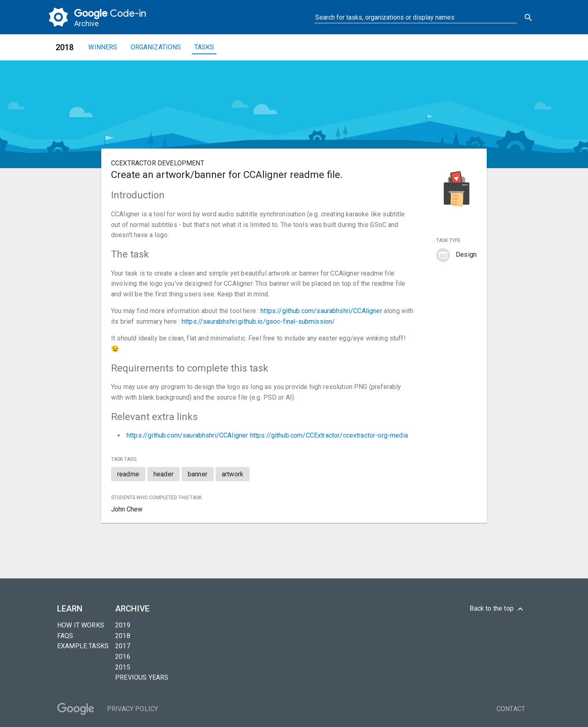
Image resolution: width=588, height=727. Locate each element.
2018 (123, 636)
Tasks (204, 47)
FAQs (65, 636)
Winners (103, 47)
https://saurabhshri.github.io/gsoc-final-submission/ (258, 321)
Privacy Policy (133, 709)
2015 (123, 667)
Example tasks (83, 646)
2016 (123, 657)
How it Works (81, 625)
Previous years (142, 677)
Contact (511, 709)
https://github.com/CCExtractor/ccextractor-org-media (329, 435)
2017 (123, 646)
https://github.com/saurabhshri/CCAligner (321, 311)
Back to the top (497, 609)
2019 (123, 625)
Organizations (156, 47)
